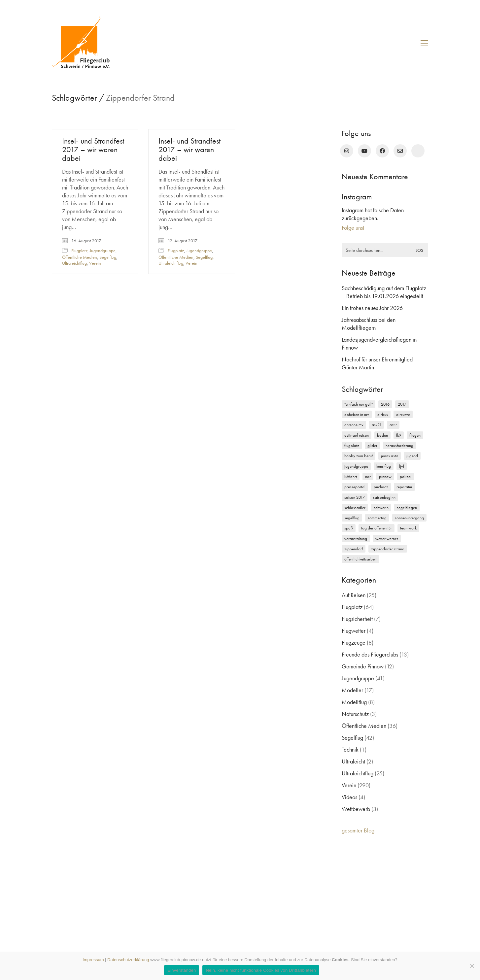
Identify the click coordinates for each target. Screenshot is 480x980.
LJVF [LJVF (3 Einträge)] (402, 466)
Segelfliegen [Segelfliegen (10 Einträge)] (407, 507)
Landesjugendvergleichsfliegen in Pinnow (379, 343)
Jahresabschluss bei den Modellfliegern (369, 324)
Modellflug (354, 702)
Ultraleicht (353, 761)
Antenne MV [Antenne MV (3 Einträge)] (354, 425)
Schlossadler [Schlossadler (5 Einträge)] (355, 507)
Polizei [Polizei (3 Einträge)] (406, 476)
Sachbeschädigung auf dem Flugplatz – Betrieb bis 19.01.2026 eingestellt (384, 292)
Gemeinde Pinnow (363, 666)
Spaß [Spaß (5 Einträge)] (349, 528)
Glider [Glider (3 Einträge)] (372, 445)
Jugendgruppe (103, 251)
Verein (95, 263)
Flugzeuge (354, 642)
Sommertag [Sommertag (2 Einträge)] (377, 518)
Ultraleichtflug (74, 263)
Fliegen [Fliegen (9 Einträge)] (415, 435)
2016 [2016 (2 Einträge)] (385, 404)
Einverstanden (182, 970)
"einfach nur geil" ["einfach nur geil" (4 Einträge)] (359, 404)
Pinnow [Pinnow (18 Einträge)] (385, 476)
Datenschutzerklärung (128, 960)
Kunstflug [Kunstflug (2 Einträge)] (384, 466)
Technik (350, 749)
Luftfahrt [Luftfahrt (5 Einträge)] (351, 476)
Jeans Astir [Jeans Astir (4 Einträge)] (390, 456)
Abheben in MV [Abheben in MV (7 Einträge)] (357, 414)
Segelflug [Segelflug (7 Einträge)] (352, 518)
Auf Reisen (354, 595)
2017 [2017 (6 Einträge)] (402, 404)
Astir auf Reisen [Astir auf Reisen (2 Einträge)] (357, 435)
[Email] (400, 151)
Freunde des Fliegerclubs (370, 654)
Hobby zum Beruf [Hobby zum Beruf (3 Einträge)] (359, 456)
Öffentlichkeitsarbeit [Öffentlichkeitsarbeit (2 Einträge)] (360, 559)
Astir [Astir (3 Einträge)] (393, 425)
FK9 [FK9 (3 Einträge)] (399, 435)
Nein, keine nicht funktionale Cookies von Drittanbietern (261, 970)
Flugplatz (79, 251)
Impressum (93, 960)
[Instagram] (347, 151)
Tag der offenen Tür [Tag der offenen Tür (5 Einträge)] (377, 528)
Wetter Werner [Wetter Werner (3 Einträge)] (387, 539)
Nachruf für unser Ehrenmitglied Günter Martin (377, 363)
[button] (424, 43)
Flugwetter (354, 631)
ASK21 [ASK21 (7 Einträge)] (377, 425)
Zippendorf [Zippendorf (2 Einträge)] (354, 549)
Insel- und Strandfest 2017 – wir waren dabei (93, 150)
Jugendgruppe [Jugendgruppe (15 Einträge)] (356, 466)
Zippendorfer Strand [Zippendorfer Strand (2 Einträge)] (388, 549)
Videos (349, 797)
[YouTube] (364, 151)
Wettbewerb (356, 809)
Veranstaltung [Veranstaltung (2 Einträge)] (356, 539)
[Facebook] (382, 151)
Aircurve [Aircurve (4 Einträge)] (403, 414)
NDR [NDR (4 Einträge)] (368, 476)
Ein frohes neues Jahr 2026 (372, 308)
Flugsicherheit (357, 619)
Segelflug (108, 257)
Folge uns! (353, 228)
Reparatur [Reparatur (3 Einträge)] (404, 487)
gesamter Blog (358, 830)
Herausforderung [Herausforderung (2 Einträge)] (399, 445)
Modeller (352, 690)
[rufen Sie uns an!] (418, 151)
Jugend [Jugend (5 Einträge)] (412, 456)
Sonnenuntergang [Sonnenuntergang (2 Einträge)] (409, 518)
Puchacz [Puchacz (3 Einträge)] (381, 487)
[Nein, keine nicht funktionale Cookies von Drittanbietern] (472, 966)
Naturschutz (355, 714)
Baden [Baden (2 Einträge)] (382, 435)
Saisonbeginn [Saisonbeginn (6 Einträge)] (384, 497)
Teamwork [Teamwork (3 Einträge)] (408, 528)
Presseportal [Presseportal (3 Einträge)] (355, 487)
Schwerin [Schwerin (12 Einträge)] (381, 507)
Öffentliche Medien (80, 257)
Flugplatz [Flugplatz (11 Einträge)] (352, 445)
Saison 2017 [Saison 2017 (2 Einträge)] (355, 497)
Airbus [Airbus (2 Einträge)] (383, 414)
